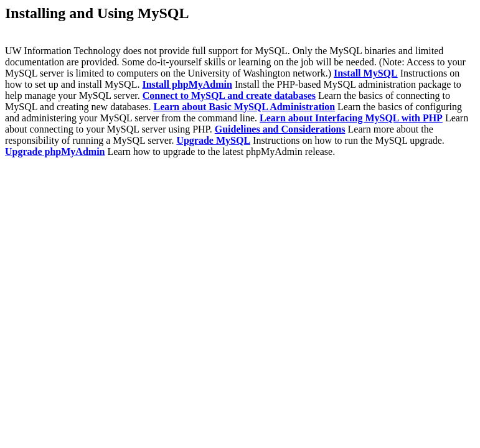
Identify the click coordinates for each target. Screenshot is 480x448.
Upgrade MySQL (213, 140)
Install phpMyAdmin (187, 84)
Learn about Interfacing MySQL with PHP (351, 118)
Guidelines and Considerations (280, 129)
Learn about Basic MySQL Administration (244, 107)
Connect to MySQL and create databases (229, 96)
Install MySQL (366, 73)
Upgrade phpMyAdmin (55, 152)
